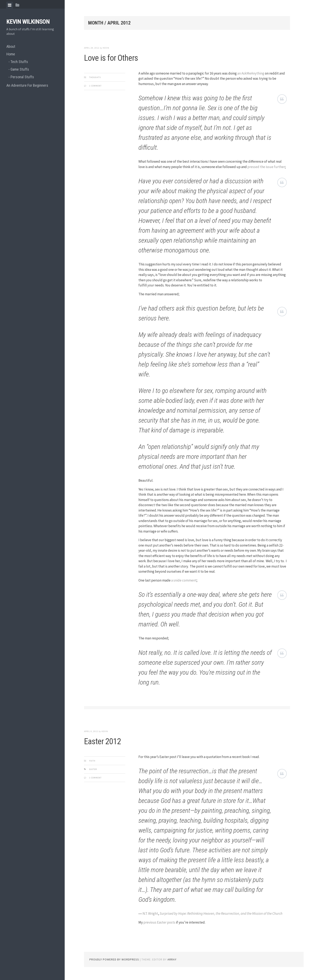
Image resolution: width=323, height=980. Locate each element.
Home (11, 54)
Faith (92, 761)
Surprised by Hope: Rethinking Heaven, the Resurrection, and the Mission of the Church (221, 913)
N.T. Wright (150, 913)
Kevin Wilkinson (28, 22)
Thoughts (95, 77)
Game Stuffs (20, 69)
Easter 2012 (102, 741)
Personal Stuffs (22, 77)
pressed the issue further (266, 167)
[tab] (10, 5)
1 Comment (95, 86)
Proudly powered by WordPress (114, 959)
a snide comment (184, 580)
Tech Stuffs (19, 62)
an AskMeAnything (251, 73)
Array (172, 959)
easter (93, 769)
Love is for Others (111, 58)
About (11, 46)
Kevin (106, 48)
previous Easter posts (159, 922)
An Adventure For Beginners (27, 85)
